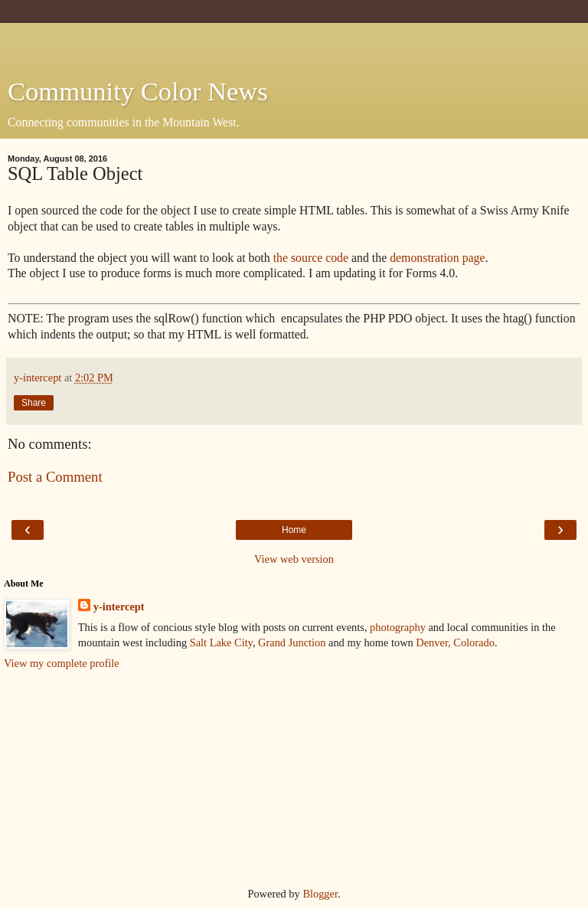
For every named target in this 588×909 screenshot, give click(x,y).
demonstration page (437, 258)
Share (34, 403)
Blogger (320, 894)
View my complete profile (62, 663)
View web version (294, 559)
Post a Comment (55, 477)
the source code (311, 258)
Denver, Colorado (455, 643)
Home (294, 530)
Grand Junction (292, 643)
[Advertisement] (294, 42)
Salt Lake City (221, 643)
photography (398, 627)
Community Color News (138, 91)
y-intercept (119, 607)
